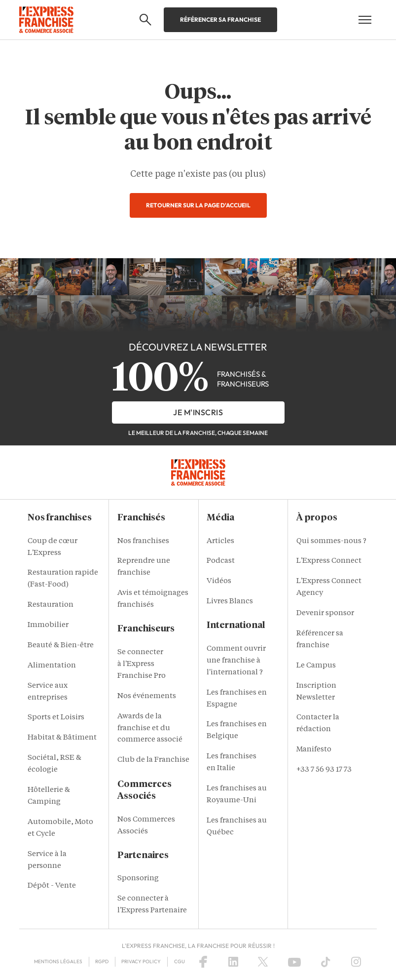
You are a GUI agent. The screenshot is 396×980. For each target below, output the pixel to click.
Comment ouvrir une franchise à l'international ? (236, 661)
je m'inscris (198, 412)
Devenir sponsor (325, 613)
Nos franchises (143, 541)
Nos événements (147, 696)
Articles (220, 541)
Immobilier (48, 625)
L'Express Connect (329, 561)
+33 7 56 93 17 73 (324, 770)
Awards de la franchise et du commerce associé (150, 728)
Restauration (51, 605)
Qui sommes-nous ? (331, 541)
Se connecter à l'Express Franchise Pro (142, 664)
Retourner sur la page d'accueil (198, 205)
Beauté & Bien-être (61, 646)
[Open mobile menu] (365, 20)
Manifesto (314, 750)
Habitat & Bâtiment (62, 738)
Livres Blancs (230, 602)
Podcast (221, 561)
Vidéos (219, 581)
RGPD (102, 961)
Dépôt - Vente (52, 886)
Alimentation (52, 666)
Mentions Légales (58, 961)
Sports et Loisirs (56, 718)
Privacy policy (141, 961)
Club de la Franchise (153, 760)
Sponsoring (138, 879)
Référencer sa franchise (220, 20)
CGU (180, 961)
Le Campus (316, 666)
